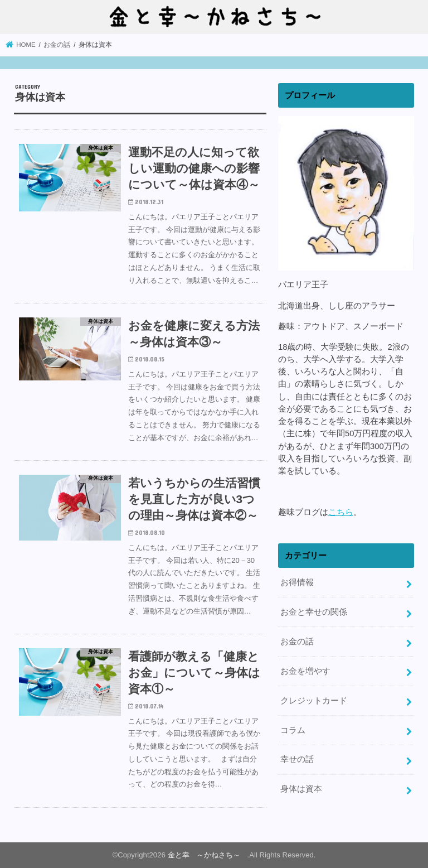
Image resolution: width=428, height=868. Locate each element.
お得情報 (297, 582)
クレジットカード (314, 701)
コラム (293, 730)
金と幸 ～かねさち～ (208, 855)
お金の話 (297, 642)
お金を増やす (305, 671)
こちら (341, 512)
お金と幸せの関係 (314, 612)
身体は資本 (301, 789)
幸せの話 (297, 759)
